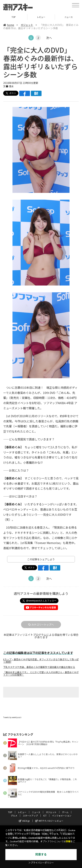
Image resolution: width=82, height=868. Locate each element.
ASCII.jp (24, 821)
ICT (45, 815)
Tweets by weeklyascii (12, 717)
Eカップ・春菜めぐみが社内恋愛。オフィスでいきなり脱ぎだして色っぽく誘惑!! (41, 661)
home (9, 25)
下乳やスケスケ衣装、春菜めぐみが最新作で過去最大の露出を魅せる (39, 667)
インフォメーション (62, 815)
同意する (41, 854)
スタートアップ (30, 815)
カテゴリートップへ (41, 625)
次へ (49, 38)
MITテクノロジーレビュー (49, 821)
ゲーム (65, 812)
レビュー (41, 17)
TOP (14, 17)
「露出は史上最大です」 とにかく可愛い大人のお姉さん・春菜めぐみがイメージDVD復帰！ (41, 674)
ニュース (36, 812)
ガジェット (27, 25)
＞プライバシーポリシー (41, 863)
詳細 (68, 841)
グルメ (14, 815)
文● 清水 (8, 86)
